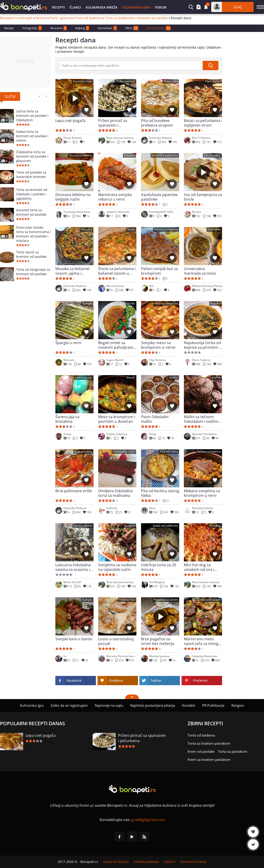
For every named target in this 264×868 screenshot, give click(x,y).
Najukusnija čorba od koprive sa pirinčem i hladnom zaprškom (202, 345)
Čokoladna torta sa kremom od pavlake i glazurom (32, 156)
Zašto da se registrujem (69, 705)
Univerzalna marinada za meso (200, 271)
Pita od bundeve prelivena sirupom (157, 123)
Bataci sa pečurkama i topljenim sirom (203, 123)
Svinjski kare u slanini (74, 639)
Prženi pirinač (126, 81)
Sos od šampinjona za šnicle (203, 197)
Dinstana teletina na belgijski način (73, 197)
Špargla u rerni (68, 343)
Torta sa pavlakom (233, 751)
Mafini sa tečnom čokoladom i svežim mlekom (201, 419)
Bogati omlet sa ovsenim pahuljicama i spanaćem (117, 345)
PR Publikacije (213, 705)
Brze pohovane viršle (74, 491)
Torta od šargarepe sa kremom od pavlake (33, 272)
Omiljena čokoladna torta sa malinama (115, 493)
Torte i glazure (61, 18)
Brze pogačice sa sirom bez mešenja (158, 641)
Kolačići (170, 862)
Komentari (107, 28)
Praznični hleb (83, 81)
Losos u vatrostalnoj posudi (116, 641)
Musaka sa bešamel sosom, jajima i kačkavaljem (72, 271)
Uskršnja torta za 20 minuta (159, 567)
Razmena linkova (193, 862)
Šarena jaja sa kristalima (67, 419)
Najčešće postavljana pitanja (153, 705)
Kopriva (215, 303)
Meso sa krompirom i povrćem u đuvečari (117, 419)
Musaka (87, 229)
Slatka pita (171, 81)
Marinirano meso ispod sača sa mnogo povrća (202, 641)
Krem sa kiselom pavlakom (209, 759)
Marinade (214, 229)
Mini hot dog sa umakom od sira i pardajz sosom (199, 567)
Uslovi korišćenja (116, 862)
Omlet (131, 303)
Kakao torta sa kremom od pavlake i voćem (32, 136)
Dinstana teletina (80, 155)
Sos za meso (212, 155)
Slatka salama (83, 526)
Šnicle (131, 229)
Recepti (58, 7)
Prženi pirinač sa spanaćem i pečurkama (113, 123)
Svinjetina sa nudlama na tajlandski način (117, 567)
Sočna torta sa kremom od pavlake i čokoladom (32, 116)
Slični (132, 28)
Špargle (87, 303)
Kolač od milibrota (165, 526)
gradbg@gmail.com (148, 820)
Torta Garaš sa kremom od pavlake (31, 254)
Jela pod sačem (211, 600)
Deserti (41, 18)
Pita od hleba (169, 452)
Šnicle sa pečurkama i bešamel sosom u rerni (117, 271)
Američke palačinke (165, 155)
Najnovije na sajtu (109, 705)
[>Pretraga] (131, 65)
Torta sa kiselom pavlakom (209, 743)
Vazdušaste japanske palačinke (159, 197)
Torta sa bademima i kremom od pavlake (136, 18)
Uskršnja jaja (84, 378)
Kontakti (189, 705)
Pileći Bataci (213, 81)
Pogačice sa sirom (166, 600)
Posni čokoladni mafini (155, 419)
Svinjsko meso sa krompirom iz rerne (158, 345)
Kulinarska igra (136, 7)
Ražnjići (87, 600)
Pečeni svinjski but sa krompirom (159, 271)
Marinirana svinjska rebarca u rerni (115, 197)
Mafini (173, 378)
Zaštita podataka (146, 862)
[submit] (211, 65)
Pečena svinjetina (166, 229)
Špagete (129, 526)
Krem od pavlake (201, 751)
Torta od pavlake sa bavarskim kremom (31, 174)
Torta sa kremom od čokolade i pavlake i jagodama (32, 194)
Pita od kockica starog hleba (160, 493)
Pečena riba (127, 600)
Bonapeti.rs (9, 18)
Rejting (82, 28)
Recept (9, 28)
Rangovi (238, 705)
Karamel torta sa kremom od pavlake (31, 212)
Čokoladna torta (124, 452)
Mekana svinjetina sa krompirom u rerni (202, 493)
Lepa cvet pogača (70, 121)
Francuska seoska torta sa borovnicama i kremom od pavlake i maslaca (34, 234)
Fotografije (32, 28)
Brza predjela (83, 452)
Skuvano (58, 28)
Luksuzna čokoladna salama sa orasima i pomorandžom (73, 567)
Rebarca (129, 155)
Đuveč (131, 378)
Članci (75, 7)
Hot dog (215, 526)
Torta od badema (88, 18)
